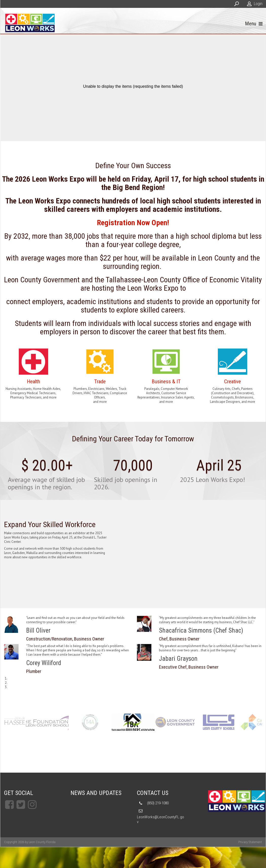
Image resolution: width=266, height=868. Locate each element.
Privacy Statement (250, 843)
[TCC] (47, 723)
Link (33, 375)
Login (258, 4)
